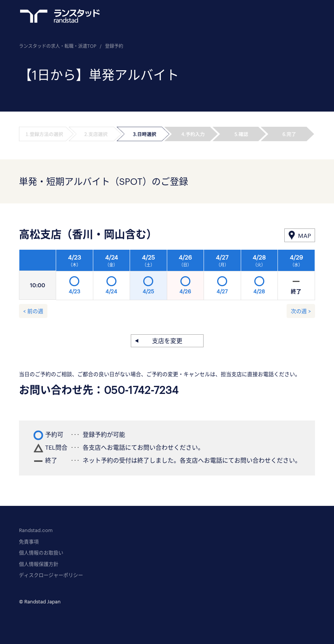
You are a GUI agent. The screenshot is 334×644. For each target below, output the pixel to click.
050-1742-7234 (141, 390)
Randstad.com (36, 530)
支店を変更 (167, 341)
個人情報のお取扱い (41, 553)
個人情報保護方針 (39, 564)
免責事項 (29, 542)
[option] (186, 277)
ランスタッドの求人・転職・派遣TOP (58, 46)
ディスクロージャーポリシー (51, 575)
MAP (304, 235)
